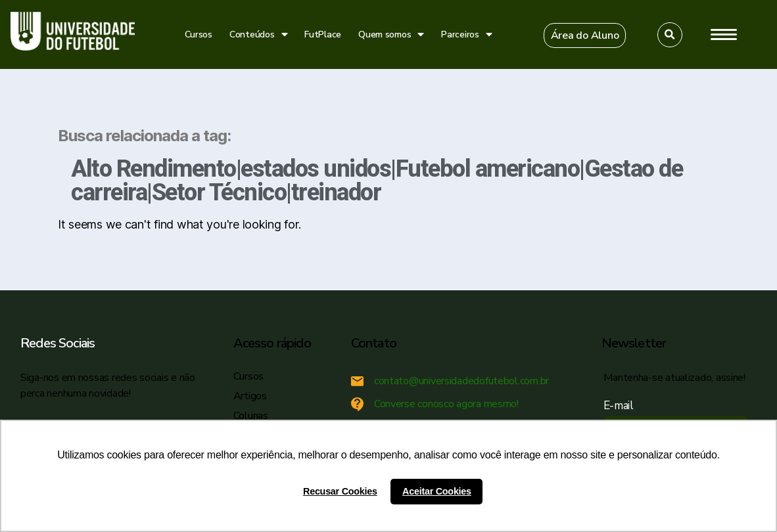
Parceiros (466, 34)
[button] (585, 35)
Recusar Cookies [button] (340, 491)
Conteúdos (258, 34)
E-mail (622, 406)
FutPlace (323, 34)
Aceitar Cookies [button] (437, 491)
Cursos (199, 34)
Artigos (250, 396)
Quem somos (391, 34)
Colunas (251, 416)
